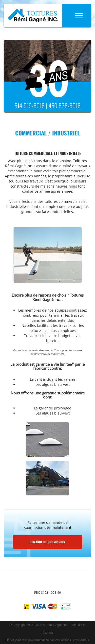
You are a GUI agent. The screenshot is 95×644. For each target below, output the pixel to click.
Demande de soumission (47, 542)
